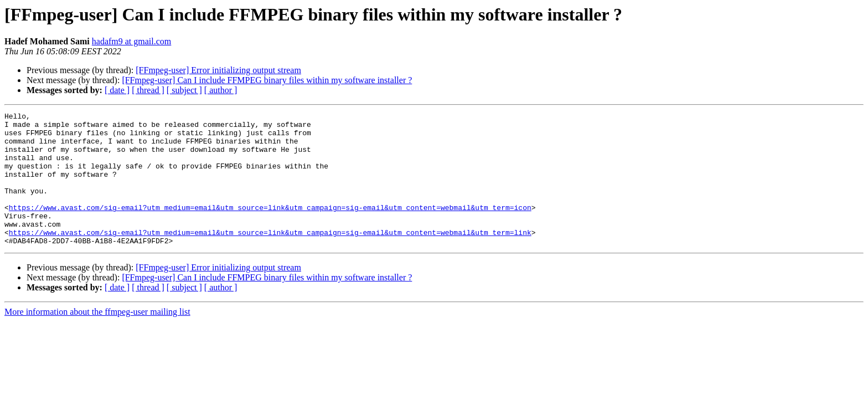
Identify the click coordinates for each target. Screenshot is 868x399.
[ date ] (117, 90)
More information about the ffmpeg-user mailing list (97, 338)
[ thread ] (148, 90)
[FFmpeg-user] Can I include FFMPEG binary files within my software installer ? (267, 80)
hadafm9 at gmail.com (132, 41)
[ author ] (221, 90)
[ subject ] (184, 90)
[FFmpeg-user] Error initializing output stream (218, 70)
